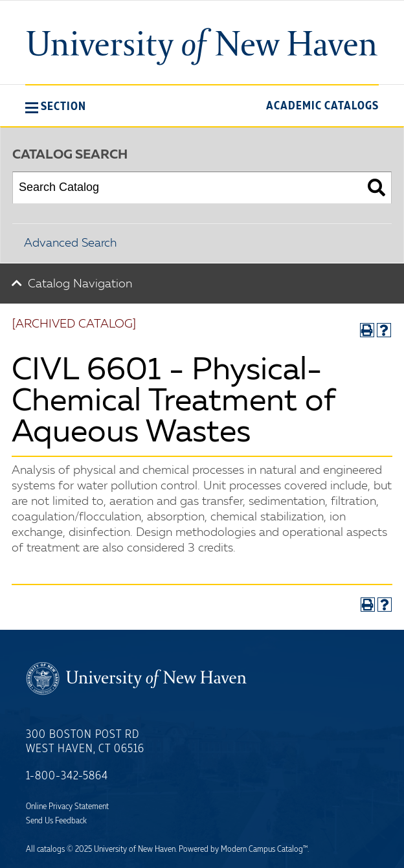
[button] (56, 106)
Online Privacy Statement (67, 807)
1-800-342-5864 (67, 776)
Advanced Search (70, 243)
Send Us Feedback (56, 821)
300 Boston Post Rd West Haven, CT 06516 (85, 742)
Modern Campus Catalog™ (264, 849)
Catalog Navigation (80, 284)
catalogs (51, 849)
